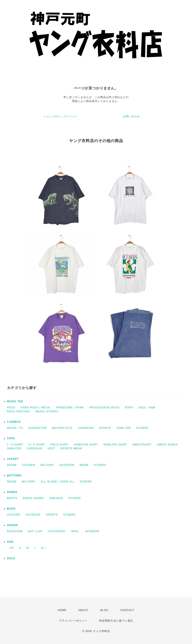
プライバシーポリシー (73, 621)
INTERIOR (92, 531)
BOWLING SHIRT (115, 445)
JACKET (13, 459)
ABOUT (83, 610)
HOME (62, 610)
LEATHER (28, 465)
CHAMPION (86, 428)
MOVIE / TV (15, 428)
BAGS (11, 509)
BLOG (104, 610)
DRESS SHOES (33, 498)
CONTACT (127, 610)
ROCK (11, 408)
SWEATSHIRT (142, 445)
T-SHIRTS (14, 422)
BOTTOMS (14, 476)
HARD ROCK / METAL (36, 408)
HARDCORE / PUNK (70, 408)
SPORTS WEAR (71, 449)
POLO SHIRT (59, 445)
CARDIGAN (34, 449)
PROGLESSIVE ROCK (104, 408)
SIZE (10, 542)
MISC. (75, 531)
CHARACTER (38, 428)
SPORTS (105, 428)
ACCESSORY (57, 531)
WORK (84, 465)
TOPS (11, 438)
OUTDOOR (67, 465)
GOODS (12, 525)
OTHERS (142, 428)
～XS (10, 548)
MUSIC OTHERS (47, 411)
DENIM (12, 465)
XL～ (44, 548)
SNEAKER (56, 498)
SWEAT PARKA (167, 445)
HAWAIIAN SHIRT (86, 445)
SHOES (12, 492)
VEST (51, 449)
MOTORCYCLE (62, 428)
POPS (129, 408)
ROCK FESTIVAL (19, 411)
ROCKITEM (15, 531)
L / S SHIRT (15, 445)
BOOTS (12, 498)
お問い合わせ (131, 116)
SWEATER (14, 449)
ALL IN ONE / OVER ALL (58, 482)
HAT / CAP (35, 531)
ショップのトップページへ (61, 116)
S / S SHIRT (37, 445)
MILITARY (47, 465)
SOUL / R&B (147, 408)
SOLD (11, 558)
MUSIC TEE (15, 401)
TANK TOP (124, 428)
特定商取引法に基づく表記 (116, 621)
